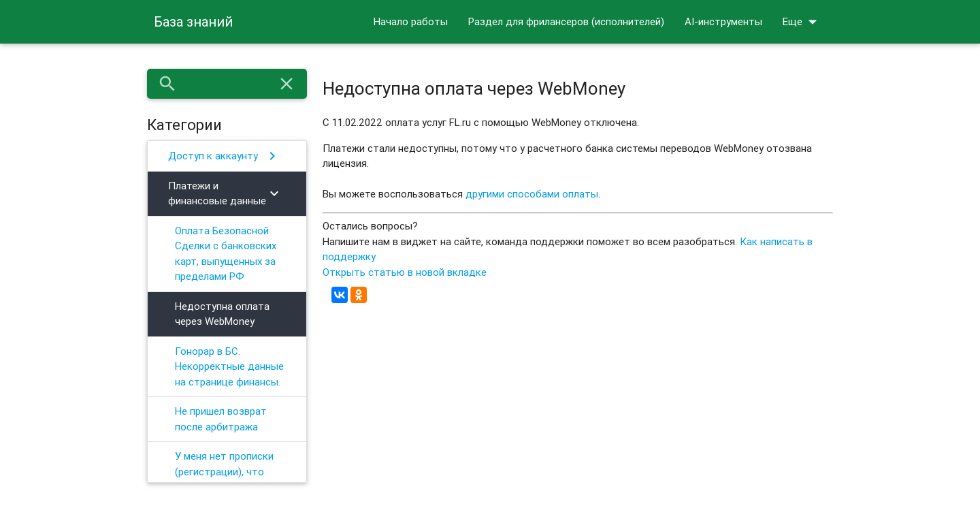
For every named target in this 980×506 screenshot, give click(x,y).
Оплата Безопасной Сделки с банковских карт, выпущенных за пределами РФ (226, 254)
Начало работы (411, 21)
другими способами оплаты (532, 194)
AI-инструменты (723, 21)
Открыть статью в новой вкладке (405, 272)
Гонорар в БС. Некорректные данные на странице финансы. (229, 366)
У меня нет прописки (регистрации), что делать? (224, 471)
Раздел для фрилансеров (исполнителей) (566, 21)
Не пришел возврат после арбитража (221, 419)
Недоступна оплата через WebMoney (222, 314)
